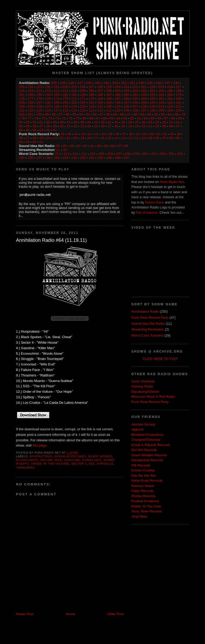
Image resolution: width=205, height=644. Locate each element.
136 (57, 106)
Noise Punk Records (147, 481)
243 (115, 83)
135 (65, 106)
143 (161, 103)
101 (30, 114)
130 (109, 106)
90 (108, 114)
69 (84, 118)
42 (102, 122)
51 (41, 122)
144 (153, 103)
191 (74, 95)
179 (179, 95)
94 (81, 114)
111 (109, 110)
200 (161, 91)
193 (57, 95)
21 (82, 126)
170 (91, 99)
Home (71, 614)
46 (75, 122)
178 (22, 99)
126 (144, 106)
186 (118, 95)
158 (30, 103)
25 (55, 126)
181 (161, 95)
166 (126, 99)
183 (144, 95)
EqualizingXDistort (145, 392)
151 (91, 103)
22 (75, 126)
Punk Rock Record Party (150, 318)
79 (183, 114)
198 (179, 91)
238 (159, 83)
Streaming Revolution (148, 329)
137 (48, 106)
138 (39, 106)
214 (39, 91)
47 (68, 122)
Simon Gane (154, 202)
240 (141, 83)
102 (22, 114)
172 (74, 99)
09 (164, 126)
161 (170, 99)
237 (167, 83)
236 (176, 83)
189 (91, 95)
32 (171, 122)
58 (159, 118)
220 (153, 87)
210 (74, 91)
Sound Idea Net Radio (148, 324)
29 (28, 126)
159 (22, 103)
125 (153, 106)
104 (170, 110)
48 (62, 122)
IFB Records (141, 465)
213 (48, 91)
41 (109, 122)
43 (96, 122)
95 (74, 114)
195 (39, 95)
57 (166, 118)
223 (126, 87)
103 (179, 110)
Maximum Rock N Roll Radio (153, 397)
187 (109, 95)
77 (30, 118)
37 (137, 122)
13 (137, 126)
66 (105, 118)
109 (126, 110)
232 (48, 87)
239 (150, 83)
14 (130, 126)
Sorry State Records (147, 511)
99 (47, 114)
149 (109, 103)
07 (178, 126)
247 (80, 83)
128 (126, 106)
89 (115, 114)
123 (170, 106)
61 (139, 118)
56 (173, 118)
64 (118, 118)
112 (100, 110)
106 (153, 110)
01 (55, 130)
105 (161, 110)
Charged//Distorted (146, 440)
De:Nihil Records (144, 450)
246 (89, 83)
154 (65, 103)
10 (157, 126)
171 (83, 99)
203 (135, 91)
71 (71, 118)
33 (164, 122)
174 (57, 99)
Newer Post (25, 614)
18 (102, 126)
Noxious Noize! (143, 486)
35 (150, 122)
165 (135, 99)
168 (109, 99)
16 (116, 126)
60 (146, 118)
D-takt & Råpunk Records (151, 445)
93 (88, 114)
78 (23, 118)
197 (22, 95)
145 (144, 103)
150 (100, 103)
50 (48, 122)
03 (41, 130)
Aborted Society (143, 424)
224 (118, 87)
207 (100, 91)
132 (91, 106)
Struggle (105, 464)
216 (22, 91)
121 (22, 110)
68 (91, 118)
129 (118, 106)
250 (54, 83)
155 (57, 103)
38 (130, 122)
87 (129, 114)
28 (34, 126)
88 (122, 114)
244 (106, 83)
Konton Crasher (143, 470)
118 (48, 110)
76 (36, 118)
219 (161, 87)
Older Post (115, 614)
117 (57, 110)
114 (83, 110)
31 (178, 122)
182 (153, 95)
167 (118, 99)
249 (63, 83)
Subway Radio (142, 386)
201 (153, 91)
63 (125, 118)
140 (22, 106)
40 (116, 122)
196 (30, 95)
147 (126, 103)
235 (22, 87)
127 (135, 106)
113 (91, 110)
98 (54, 114)
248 (71, 83)
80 (176, 114)
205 (118, 91)
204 (126, 91)
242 (124, 83)
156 (48, 103)
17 (109, 126)
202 (144, 91)
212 (57, 91)
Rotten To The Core (146, 506)
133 (83, 106)
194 (48, 95)
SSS (92, 464)
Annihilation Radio (70, 456)
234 (30, 87)
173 (65, 99)
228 (83, 87)
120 (30, 110)
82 (163, 114)
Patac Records (142, 491)
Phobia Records (144, 496)
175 (48, 99)
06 (21, 130)
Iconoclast (92, 460)
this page (39, 445)
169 (100, 99)
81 (170, 114)
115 (74, 110)
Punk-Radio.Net (172, 182)
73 (57, 118)
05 (28, 130)
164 (144, 99)
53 (28, 122)
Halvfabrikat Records (147, 460)
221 (144, 87)
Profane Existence (145, 501)
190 (83, 95)
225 (109, 87)
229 (74, 87)
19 (96, 126)
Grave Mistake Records (149, 455)
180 (170, 95)
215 (30, 91)
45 (82, 122)
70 (77, 118)
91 (101, 114)
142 (170, 103)
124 (161, 106)
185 (126, 95)
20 (89, 126)
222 (135, 87)
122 (179, 106)
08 (171, 126)
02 (48, 130)
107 (144, 110)
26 (48, 126)
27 (41, 126)
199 (170, 91)
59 (153, 118)
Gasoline (72, 460)
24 (62, 126)
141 (179, 103)
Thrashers (25, 468)
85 (142, 114)
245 (98, 83)
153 (74, 103)
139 (30, 106)
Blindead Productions (147, 435)
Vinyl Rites (139, 517)
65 (111, 118)
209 (83, 91)
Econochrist (27, 460)
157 (39, 103)
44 (89, 122)
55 (180, 118)
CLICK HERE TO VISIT (160, 359)
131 (100, 106)
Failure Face (51, 460)
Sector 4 (79, 464)
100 (39, 114)
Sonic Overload (143, 381)
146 (135, 103)
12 (144, 126)
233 (39, 87)
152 (83, 103)
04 (34, 130)
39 (123, 122)
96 (67, 114)
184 (135, 95)
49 (55, 122)
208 (91, 91)
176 (39, 99)
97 (61, 114)
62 (132, 118)
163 (153, 99)
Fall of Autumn (147, 213)
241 (132, 83)
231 (57, 87)
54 (21, 122)
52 (34, 122)
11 (150, 126)
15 (123, 126)
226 (100, 87)
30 (21, 126)
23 (68, 126)
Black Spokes (100, 456)
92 (95, 114)
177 (30, 99)
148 (118, 103)
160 (179, 99)
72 (64, 118)
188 (100, 95)
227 (91, 87)
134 (74, 106)
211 (65, 91)
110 (118, 110)
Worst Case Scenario (147, 335)
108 (135, 110)
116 (65, 110)
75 (43, 118)
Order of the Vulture (50, 464)
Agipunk (137, 429)
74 (50, 118)
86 (136, 114)
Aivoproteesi (41, 456)
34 (157, 122)
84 (149, 114)
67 (98, 118)
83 (156, 114)
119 (39, 110)
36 (144, 122)
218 (170, 87)
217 (179, 87)
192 (65, 95)
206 (109, 91)
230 (65, 87)
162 (161, 99)
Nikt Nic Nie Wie (144, 476)
